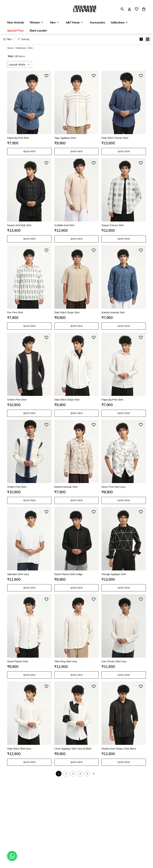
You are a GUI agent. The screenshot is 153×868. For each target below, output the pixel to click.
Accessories (97, 22)
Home (10, 48)
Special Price (15, 30)
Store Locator (38, 30)
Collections (118, 22)
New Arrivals (16, 22)
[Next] (94, 774)
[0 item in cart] (144, 9)
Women (35, 22)
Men (53, 22)
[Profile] (129, 9)
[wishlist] (137, 9)
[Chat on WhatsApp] (12, 856)
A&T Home (73, 22)
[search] (122, 9)
